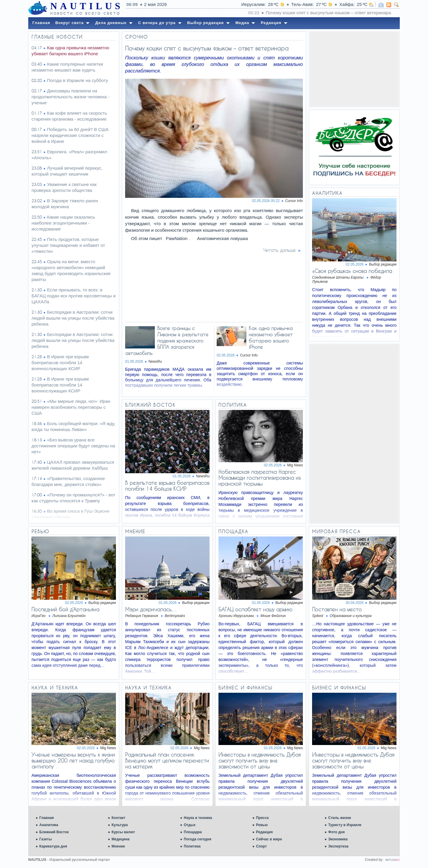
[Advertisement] (354, 69)
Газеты (45, 839)
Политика (192, 846)
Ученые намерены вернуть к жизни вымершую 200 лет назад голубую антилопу (73, 760)
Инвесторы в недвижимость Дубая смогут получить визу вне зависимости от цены (260, 760)
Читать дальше (280, 250)
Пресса (262, 818)
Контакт (118, 818)
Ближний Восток (54, 832)
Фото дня (336, 832)
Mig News (295, 465)
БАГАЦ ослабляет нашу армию (255, 609)
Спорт (261, 846)
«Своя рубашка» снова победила (352, 271)
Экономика (338, 839)
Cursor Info (294, 201)
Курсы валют (123, 832)
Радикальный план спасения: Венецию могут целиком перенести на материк (167, 760)
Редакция (264, 832)
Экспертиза (338, 846)
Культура (119, 825)
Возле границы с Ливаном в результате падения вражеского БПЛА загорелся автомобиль (167, 341)
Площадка (193, 832)
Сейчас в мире (269, 839)
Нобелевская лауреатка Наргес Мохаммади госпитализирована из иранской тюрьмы (259, 478)
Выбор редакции (383, 264)
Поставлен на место (337, 609)
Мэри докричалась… (151, 609)
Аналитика (49, 825)
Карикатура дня (53, 846)
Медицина (120, 839)
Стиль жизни (340, 818)
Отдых (190, 825)
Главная (47, 818)
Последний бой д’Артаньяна (65, 609)
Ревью (262, 825)
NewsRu (155, 362)
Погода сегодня (198, 839)
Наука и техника (198, 818)
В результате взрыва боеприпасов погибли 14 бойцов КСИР (167, 486)
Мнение (118, 846)
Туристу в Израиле (345, 825)
